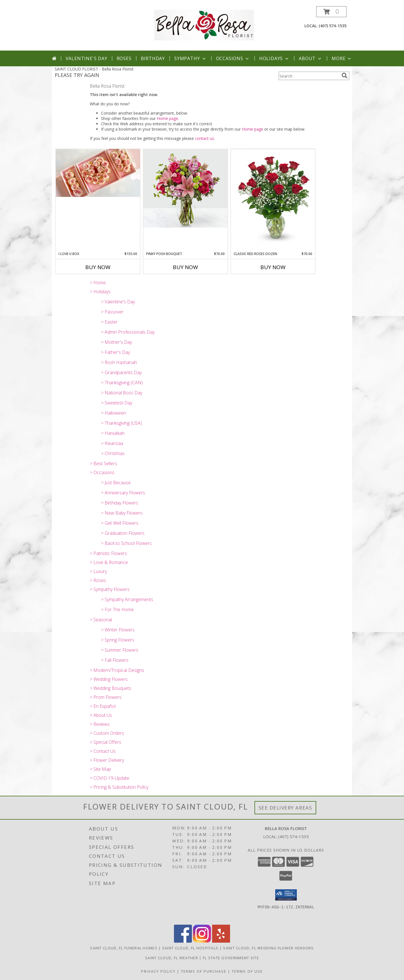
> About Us (101, 715)
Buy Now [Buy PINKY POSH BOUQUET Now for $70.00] (185, 267)
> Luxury (98, 571)
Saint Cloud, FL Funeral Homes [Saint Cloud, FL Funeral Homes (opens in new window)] (124, 948)
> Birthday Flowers (120, 503)
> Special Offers (105, 742)
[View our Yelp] (221, 941)
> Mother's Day (116, 342)
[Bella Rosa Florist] (204, 25)
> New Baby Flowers (122, 513)
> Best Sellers (103, 463)
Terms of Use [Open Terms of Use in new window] (247, 971)
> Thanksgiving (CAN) (122, 383)
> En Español (103, 706)
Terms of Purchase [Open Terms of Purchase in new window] (204, 971)
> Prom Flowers (106, 697)
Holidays (274, 58)
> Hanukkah (113, 433)
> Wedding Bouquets (111, 688)
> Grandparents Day (121, 372)
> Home (98, 283)
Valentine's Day (87, 58)
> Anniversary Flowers (123, 493)
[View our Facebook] (183, 941)
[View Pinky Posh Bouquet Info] (185, 188)
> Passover (112, 312)
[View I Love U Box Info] (98, 173)
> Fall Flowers (115, 660)
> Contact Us (103, 751)
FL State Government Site (231, 958)
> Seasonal (101, 620)
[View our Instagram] (202, 941)
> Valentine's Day (118, 302)
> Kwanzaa (112, 443)
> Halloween (113, 413)
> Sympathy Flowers (110, 589)
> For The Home (117, 610)
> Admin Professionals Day (128, 332)
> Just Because (116, 483)
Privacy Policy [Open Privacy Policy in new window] (158, 971)
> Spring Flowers (118, 640)
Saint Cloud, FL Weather (172, 958)
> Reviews (100, 724)
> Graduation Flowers (123, 533)
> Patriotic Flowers (108, 553)
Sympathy (190, 58)
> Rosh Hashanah (119, 362)
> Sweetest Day (117, 403)
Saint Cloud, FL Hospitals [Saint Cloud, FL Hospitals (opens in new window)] (190, 948)
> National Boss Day (122, 393)
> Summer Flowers (120, 650)
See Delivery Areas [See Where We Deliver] (285, 808)
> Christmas (113, 453)
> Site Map (100, 769)
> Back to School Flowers (126, 543)
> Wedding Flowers (109, 679)
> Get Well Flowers (120, 523)
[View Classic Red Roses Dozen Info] (273, 198)
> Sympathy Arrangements (127, 599)
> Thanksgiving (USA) (121, 423)
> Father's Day (115, 352)
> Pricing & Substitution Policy (119, 787)
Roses (124, 58)
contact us (205, 138)
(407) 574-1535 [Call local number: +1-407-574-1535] (333, 26)
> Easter (109, 322)
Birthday (153, 58)
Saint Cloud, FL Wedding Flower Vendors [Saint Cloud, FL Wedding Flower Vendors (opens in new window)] (268, 948)
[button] (331, 12)
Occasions (233, 58)
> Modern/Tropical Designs (117, 670)
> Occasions (102, 472)
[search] (345, 76)
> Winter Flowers (118, 630)
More (342, 58)
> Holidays (100, 292)
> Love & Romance (109, 562)
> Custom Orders (107, 733)
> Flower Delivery (107, 760)
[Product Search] (309, 76)
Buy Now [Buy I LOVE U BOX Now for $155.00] (98, 267)
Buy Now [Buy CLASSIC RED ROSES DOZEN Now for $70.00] (273, 267)
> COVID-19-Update (110, 778)
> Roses (98, 580)
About (311, 58)
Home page (167, 118)
